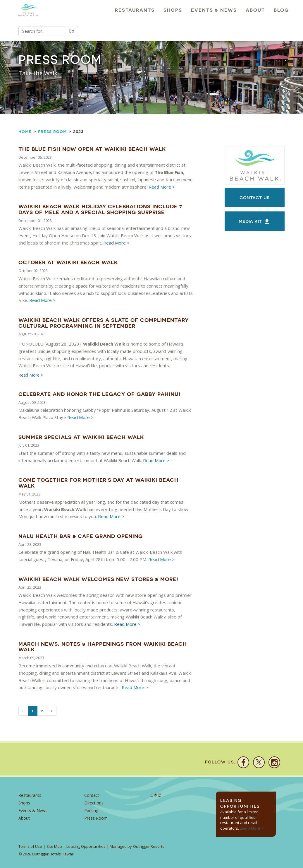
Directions (94, 803)
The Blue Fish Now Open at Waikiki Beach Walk (92, 149)
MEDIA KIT (254, 221)
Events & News (214, 10)
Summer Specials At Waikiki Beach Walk (81, 437)
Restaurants (135, 10)
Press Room (52, 131)
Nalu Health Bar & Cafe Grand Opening (81, 536)
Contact (92, 795)
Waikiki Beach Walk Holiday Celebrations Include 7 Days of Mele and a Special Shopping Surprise (100, 209)
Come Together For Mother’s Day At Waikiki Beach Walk (98, 483)
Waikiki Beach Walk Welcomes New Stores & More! (98, 579)
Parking (91, 810)
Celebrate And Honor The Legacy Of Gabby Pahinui (99, 394)
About (255, 10)
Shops (173, 10)
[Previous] (23, 711)
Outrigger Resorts (149, 846)
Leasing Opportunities (86, 846)
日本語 (156, 795)
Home (25, 131)
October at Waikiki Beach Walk (68, 262)
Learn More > (252, 828)
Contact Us (254, 197)
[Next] (52, 711)
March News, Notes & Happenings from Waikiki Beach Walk (103, 647)
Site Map (54, 846)
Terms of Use (30, 846)
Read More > (162, 187)
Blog (281, 10)
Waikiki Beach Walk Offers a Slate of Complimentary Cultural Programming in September (104, 323)
